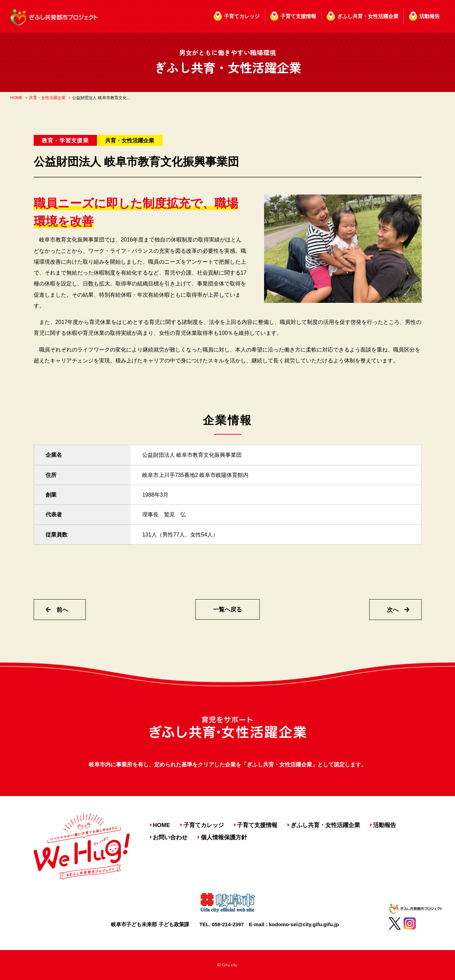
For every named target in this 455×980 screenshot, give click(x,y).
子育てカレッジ (242, 16)
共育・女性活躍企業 (47, 98)
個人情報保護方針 (224, 837)
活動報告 (429, 16)
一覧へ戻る (228, 610)
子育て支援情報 (298, 16)
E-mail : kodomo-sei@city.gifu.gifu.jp (294, 924)
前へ (57, 610)
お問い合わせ (170, 837)
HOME (16, 98)
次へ (398, 610)
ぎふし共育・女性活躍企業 (368, 16)
